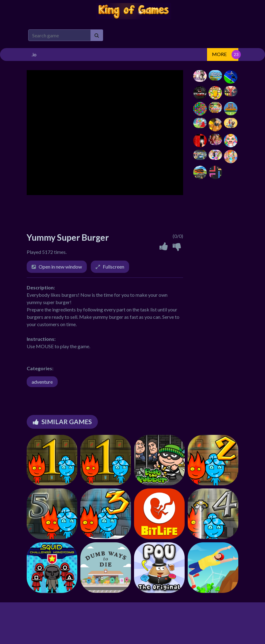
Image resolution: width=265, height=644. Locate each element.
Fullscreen (113, 267)
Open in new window (60, 267)
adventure (42, 382)
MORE (219, 54)
